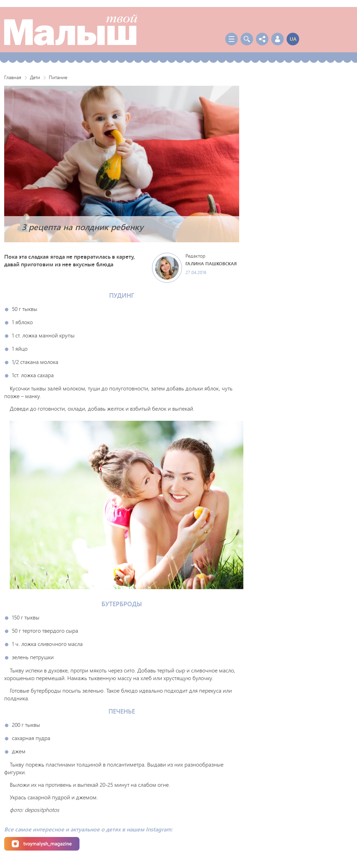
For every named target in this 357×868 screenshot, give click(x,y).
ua (293, 39)
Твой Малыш (71, 30)
